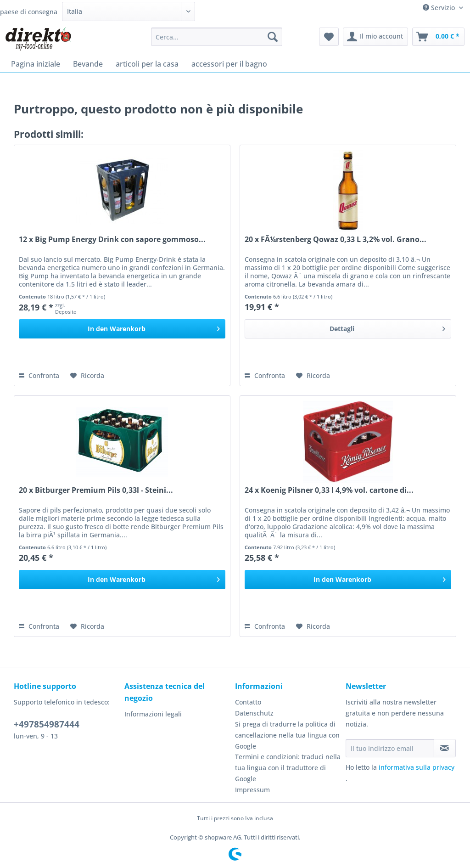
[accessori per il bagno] (229, 64)
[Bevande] (88, 64)
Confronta (39, 375)
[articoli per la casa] (147, 64)
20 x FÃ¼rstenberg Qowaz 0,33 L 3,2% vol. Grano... (336, 240)
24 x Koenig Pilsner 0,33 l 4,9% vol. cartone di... (329, 490)
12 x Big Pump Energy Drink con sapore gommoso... (112, 240)
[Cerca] (273, 37)
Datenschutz (254, 713)
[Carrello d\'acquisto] (438, 37)
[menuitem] (217, 41)
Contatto (248, 702)
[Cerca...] (217, 37)
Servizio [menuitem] (440, 8)
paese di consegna (29, 12)
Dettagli (387, 327)
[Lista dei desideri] (329, 37)
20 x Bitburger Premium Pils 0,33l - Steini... (96, 490)
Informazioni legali (153, 714)
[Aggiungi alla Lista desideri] (87, 376)
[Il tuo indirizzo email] (390, 748)
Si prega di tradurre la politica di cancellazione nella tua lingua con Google (287, 735)
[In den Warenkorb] (122, 329)
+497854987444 (47, 724)
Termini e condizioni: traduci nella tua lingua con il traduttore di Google (288, 768)
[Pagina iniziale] (36, 64)
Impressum (252, 790)
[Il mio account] (375, 37)
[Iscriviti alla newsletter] (445, 748)
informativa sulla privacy (417, 767)
